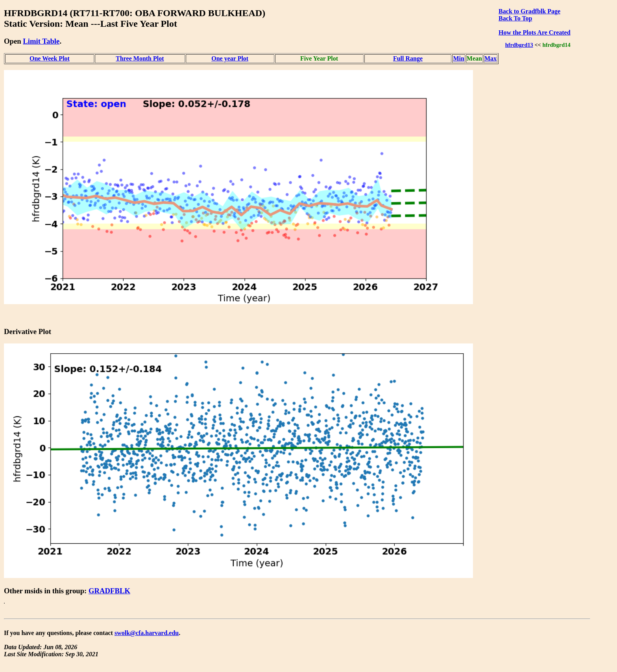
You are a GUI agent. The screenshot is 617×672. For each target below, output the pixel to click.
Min (458, 58)
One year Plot (230, 58)
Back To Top (515, 18)
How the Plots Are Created (534, 32)
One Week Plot (50, 58)
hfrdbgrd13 (519, 45)
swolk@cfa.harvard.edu (147, 633)
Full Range (408, 58)
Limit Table (41, 41)
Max (490, 58)
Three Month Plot (140, 58)
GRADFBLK (109, 591)
